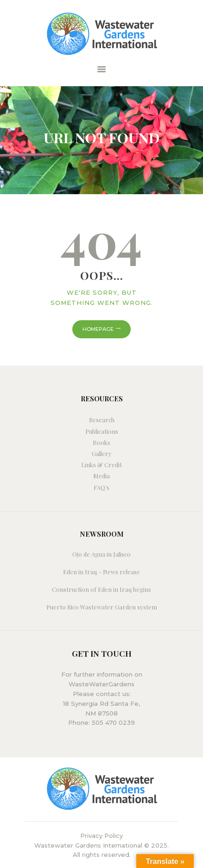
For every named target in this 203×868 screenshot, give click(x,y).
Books (101, 442)
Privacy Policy (101, 836)
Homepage (98, 329)
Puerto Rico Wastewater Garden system (102, 607)
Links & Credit (101, 465)
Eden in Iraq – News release (101, 572)
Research (102, 420)
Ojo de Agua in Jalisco (101, 554)
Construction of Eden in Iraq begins (101, 589)
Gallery (102, 453)
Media (101, 476)
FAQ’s (101, 487)
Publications (102, 431)
